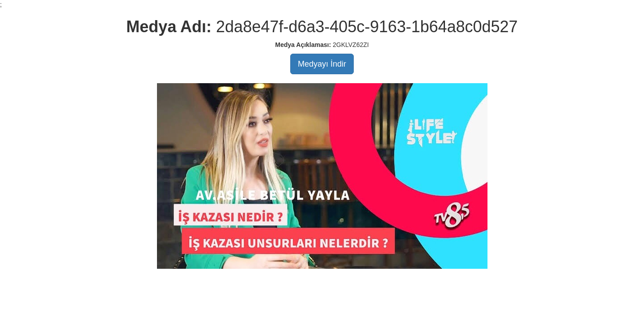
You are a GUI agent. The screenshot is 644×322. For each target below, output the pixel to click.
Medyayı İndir (322, 64)
